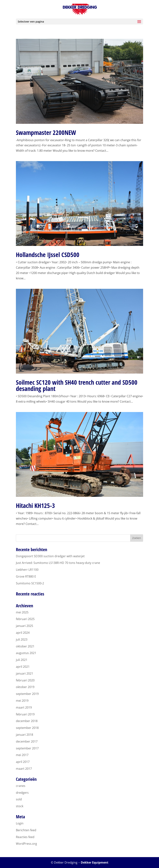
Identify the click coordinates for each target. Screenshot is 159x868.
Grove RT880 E (26, 576)
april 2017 (23, 762)
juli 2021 (22, 660)
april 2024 (23, 633)
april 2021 (23, 667)
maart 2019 (24, 707)
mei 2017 (22, 755)
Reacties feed (25, 837)
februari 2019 (25, 714)
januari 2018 (24, 735)
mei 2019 (22, 701)
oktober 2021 (25, 646)
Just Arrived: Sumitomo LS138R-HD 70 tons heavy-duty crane (58, 563)
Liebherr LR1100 (27, 570)
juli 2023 (22, 639)
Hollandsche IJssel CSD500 (48, 255)
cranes (21, 786)
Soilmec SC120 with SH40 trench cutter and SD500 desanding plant (77, 385)
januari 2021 (24, 673)
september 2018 (27, 728)
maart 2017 (24, 769)
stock (20, 806)
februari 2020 (25, 680)
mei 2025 (22, 612)
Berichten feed (26, 830)
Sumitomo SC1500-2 (30, 583)
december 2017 (27, 741)
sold (19, 799)
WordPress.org (26, 844)
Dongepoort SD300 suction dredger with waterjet (50, 556)
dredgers (22, 793)
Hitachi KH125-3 (35, 506)
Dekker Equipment (95, 862)
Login (20, 823)
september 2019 (27, 694)
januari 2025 (24, 626)
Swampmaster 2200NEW (46, 132)
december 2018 (27, 721)
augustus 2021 (26, 653)
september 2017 (27, 748)
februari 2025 (25, 619)
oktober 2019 (25, 687)
